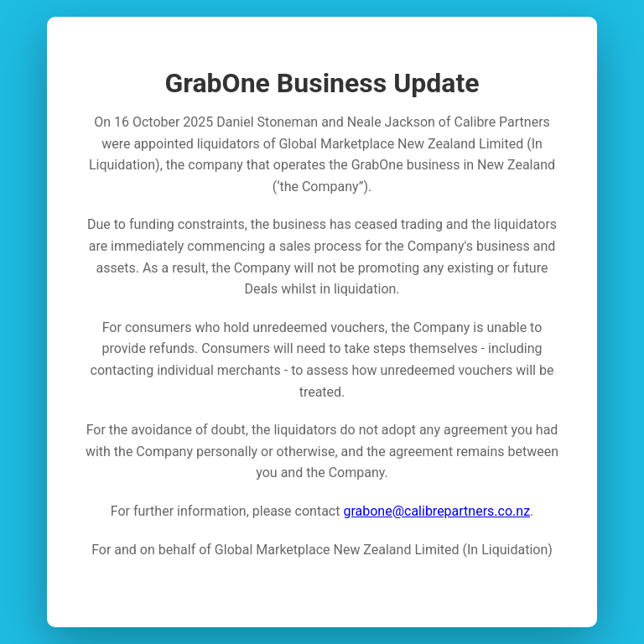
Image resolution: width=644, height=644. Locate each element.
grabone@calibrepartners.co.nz (436, 511)
